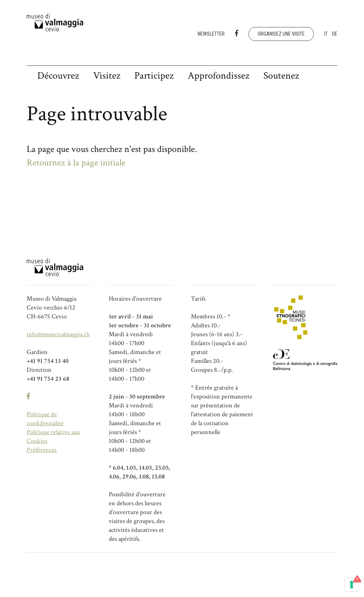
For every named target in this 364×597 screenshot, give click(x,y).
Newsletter (211, 34)
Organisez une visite (281, 34)
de (335, 34)
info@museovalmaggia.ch (58, 334)
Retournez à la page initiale (76, 163)
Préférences (42, 450)
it (326, 34)
